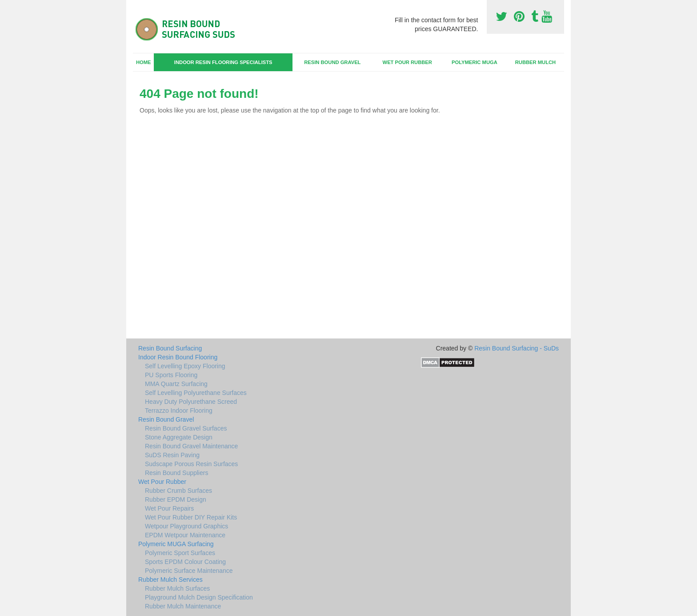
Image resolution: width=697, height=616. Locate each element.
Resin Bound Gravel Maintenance (191, 446)
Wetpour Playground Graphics (186, 526)
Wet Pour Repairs (169, 508)
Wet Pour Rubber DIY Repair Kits (191, 517)
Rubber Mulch (535, 62)
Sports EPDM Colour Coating (185, 562)
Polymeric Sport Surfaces (180, 553)
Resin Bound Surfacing (170, 348)
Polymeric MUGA (475, 62)
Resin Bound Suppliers (176, 473)
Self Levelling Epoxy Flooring (185, 366)
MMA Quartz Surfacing (176, 384)
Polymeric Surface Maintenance (189, 571)
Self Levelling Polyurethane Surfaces (196, 393)
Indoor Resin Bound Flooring (178, 357)
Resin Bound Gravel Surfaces (186, 428)
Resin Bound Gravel (332, 62)
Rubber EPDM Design (176, 499)
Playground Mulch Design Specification (199, 597)
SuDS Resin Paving (172, 455)
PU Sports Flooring (171, 375)
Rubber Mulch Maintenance (183, 606)
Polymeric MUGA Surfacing (176, 544)
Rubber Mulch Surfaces (177, 588)
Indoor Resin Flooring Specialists (223, 62)
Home (144, 62)
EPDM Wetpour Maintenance (185, 535)
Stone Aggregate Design (179, 437)
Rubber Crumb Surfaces (178, 491)
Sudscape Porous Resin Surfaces (191, 464)
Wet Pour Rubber (407, 62)
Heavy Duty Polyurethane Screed (191, 402)
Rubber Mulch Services (170, 580)
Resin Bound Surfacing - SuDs (517, 348)
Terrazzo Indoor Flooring (179, 411)
